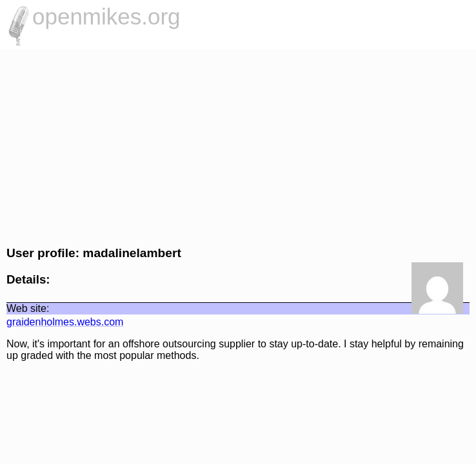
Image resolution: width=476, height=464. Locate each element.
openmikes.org (106, 16)
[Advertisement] (238, 146)
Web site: (28, 308)
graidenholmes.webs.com (65, 322)
